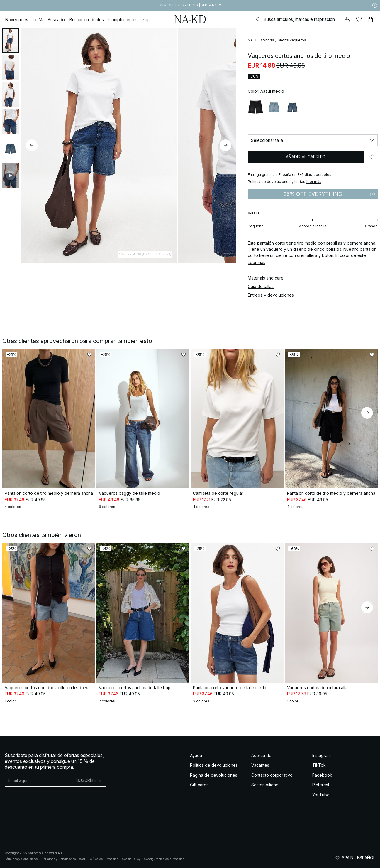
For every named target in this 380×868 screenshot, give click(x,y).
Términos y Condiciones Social (63, 859)
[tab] (11, 41)
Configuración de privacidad (164, 859)
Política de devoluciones (214, 765)
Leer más (257, 262)
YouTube (321, 795)
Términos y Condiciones (22, 859)
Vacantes (260, 765)
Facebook (322, 775)
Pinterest (321, 785)
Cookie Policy (131, 859)
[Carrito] (371, 19)
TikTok (319, 765)
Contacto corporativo (272, 775)
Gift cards (199, 785)
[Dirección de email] (38, 780)
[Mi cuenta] (347, 19)
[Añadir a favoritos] (372, 157)
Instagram (322, 755)
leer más (314, 182)
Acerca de (261, 755)
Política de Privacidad (104, 859)
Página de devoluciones (214, 775)
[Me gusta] (359, 19)
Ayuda (196, 755)
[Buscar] (296, 19)
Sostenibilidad (265, 785)
